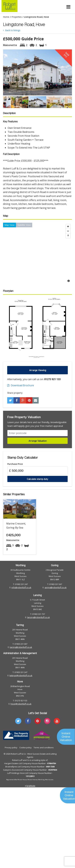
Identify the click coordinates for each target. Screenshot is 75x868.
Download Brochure (21, 385)
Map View (10, 225)
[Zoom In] (68, 227)
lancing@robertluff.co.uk (38, 617)
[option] (37, 72)
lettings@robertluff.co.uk (21, 675)
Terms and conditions (44, 747)
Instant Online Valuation (66, 737)
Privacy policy (11, 747)
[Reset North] (68, 236)
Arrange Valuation (38, 441)
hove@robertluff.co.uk (21, 704)
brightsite (31, 786)
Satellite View (24, 225)
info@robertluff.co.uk (21, 587)
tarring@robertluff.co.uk (21, 647)
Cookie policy (25, 747)
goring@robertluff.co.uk (56, 587)
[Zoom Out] (68, 231)
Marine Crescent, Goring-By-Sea (16, 526)
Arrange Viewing (38, 370)
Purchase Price (15, 464)
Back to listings (12, 30)
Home (6, 17)
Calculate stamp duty (37, 479)
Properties (17, 17)
